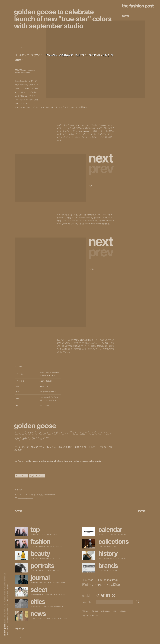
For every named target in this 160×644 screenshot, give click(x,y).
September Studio (37, 476)
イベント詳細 (44, 405)
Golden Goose (21, 476)
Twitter (103, 595)
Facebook (108, 595)
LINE (113, 595)
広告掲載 (95, 611)
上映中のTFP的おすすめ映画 (100, 580)
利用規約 (123, 611)
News (125, 15)
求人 (115, 611)
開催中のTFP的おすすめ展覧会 (101, 585)
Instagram (97, 595)
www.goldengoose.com (25, 498)
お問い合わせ (106, 611)
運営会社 (85, 611)
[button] (102, 157)
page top (19, 628)
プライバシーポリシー (90, 616)
